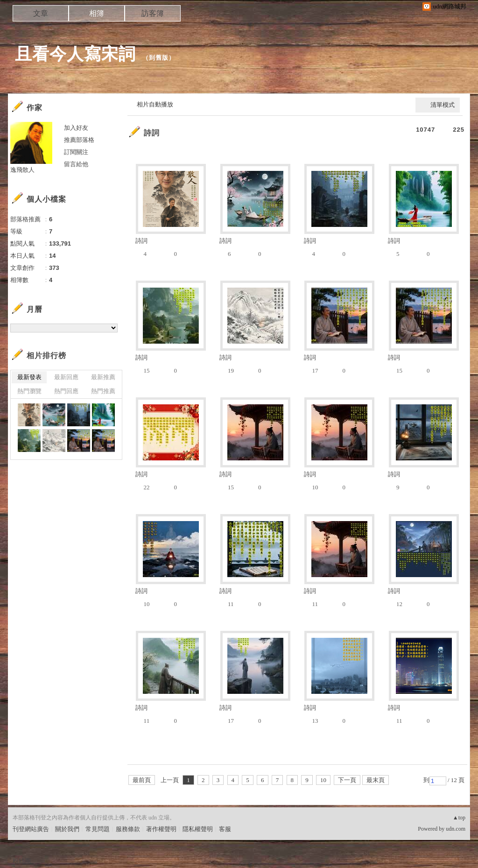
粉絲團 (22, 861)
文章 (41, 13)
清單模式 (443, 105)
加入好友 (76, 128)
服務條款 (128, 829)
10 (323, 780)
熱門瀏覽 (29, 391)
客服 (225, 829)
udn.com (456, 829)
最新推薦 (103, 377)
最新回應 (66, 377)
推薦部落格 (79, 140)
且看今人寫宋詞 (75, 54)
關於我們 (67, 829)
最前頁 (142, 780)
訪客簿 (153, 13)
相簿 (97, 13)
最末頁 (376, 780)
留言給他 (76, 164)
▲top (459, 818)
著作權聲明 (161, 829)
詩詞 (152, 133)
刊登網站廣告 (31, 829)
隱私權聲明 (198, 829)
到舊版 (159, 58)
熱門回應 (66, 391)
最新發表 (29, 377)
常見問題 (98, 829)
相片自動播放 (155, 104)
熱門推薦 (103, 391)
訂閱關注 (76, 152)
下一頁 (347, 780)
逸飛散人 (22, 170)
